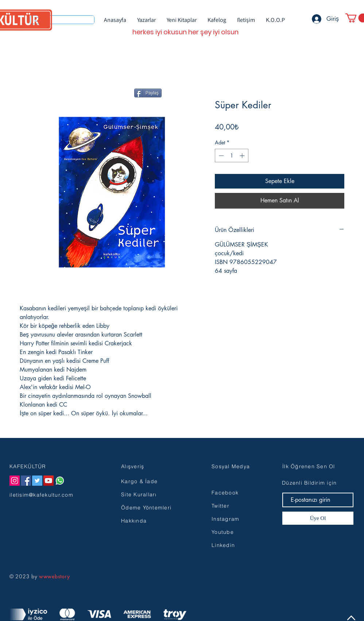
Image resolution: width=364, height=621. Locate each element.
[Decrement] (220, 156)
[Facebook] (26, 481)
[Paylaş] (148, 93)
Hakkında (134, 521)
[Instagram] (15, 481)
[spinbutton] (232, 156)
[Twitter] (37, 481)
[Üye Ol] (318, 518)
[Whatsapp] (60, 481)
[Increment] (243, 156)
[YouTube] (49, 481)
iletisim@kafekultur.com (41, 495)
